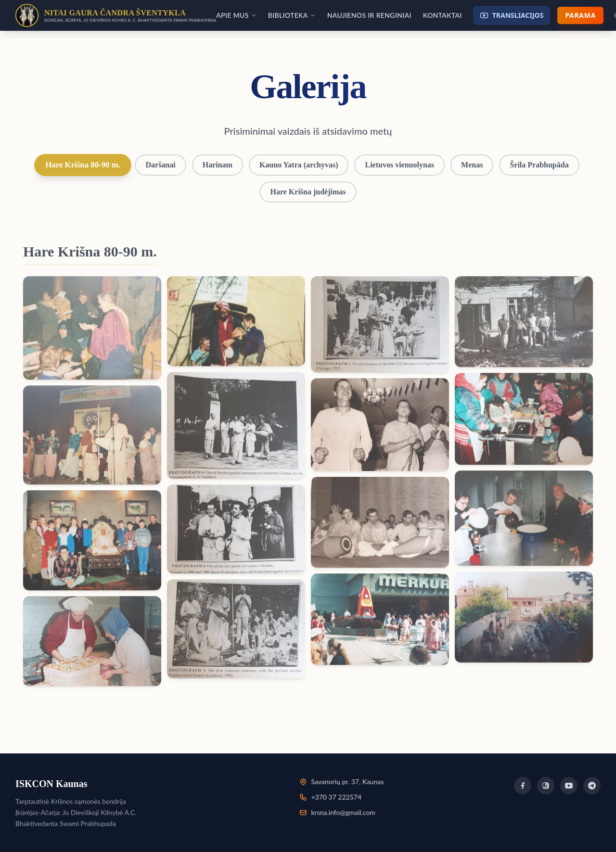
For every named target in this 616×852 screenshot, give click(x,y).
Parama (580, 15)
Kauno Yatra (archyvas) (299, 165)
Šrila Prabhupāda (539, 165)
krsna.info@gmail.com (343, 812)
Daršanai (160, 165)
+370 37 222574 (336, 797)
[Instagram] (546, 786)
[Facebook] (523, 786)
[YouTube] (569, 786)
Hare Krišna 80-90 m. (83, 165)
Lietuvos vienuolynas (399, 165)
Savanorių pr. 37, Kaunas (347, 782)
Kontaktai (443, 15)
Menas (472, 165)
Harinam (218, 165)
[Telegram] (592, 786)
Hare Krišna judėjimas (308, 192)
